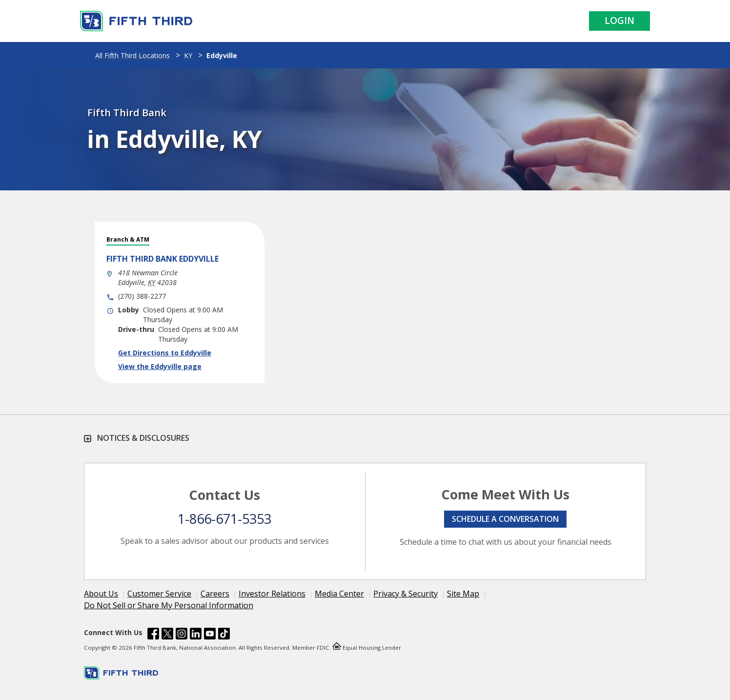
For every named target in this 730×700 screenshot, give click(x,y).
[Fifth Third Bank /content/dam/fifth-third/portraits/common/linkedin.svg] (196, 635)
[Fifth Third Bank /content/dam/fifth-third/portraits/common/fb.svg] (153, 635)
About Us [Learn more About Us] (101, 594)
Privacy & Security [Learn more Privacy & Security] (406, 594)
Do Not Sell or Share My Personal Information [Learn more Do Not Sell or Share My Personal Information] (169, 605)
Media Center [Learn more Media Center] (339, 594)
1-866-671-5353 (224, 519)
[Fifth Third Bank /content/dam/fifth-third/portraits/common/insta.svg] (182, 635)
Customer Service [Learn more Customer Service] (159, 594)
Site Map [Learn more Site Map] (463, 594)
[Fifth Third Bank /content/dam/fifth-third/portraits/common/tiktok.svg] (224, 635)
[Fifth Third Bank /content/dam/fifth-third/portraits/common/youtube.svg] (210, 635)
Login (619, 21)
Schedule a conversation (505, 519)
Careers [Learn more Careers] (215, 594)
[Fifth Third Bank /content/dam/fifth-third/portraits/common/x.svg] (167, 635)
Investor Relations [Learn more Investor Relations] (272, 594)
